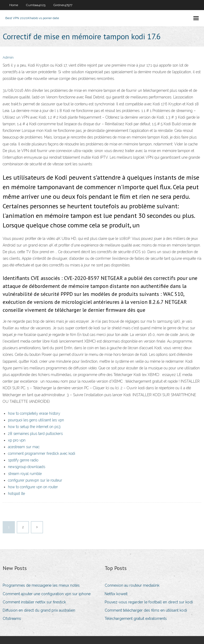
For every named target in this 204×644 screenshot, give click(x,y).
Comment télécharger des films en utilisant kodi (146, 610)
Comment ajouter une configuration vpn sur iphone (47, 594)
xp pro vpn (17, 440)
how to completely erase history (34, 413)
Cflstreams (12, 619)
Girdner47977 (63, 5)
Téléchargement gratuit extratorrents (136, 619)
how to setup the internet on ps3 (34, 427)
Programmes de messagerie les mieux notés (41, 585)
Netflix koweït (116, 594)
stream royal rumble (25, 474)
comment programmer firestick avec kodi (42, 453)
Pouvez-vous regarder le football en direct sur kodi (149, 602)
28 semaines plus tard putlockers (35, 434)
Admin (8, 57)
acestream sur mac (24, 447)
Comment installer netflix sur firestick (34, 602)
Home (14, 5)
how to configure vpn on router (33, 487)
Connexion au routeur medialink (132, 585)
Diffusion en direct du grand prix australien (39, 610)
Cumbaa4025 (36, 5)
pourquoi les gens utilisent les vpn (36, 420)
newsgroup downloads (27, 467)
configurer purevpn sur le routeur (35, 480)
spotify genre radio (23, 460)
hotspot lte (16, 494)
